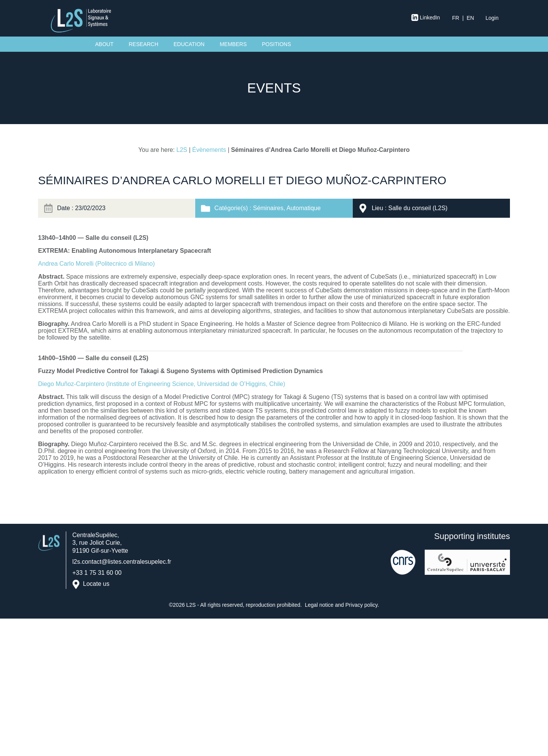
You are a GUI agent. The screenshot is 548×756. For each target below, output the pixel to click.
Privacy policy (362, 605)
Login (492, 18)
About (104, 44)
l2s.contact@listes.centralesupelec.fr (122, 562)
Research (143, 44)
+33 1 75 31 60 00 (97, 573)
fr (456, 18)
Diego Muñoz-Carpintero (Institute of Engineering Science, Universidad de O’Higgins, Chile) (162, 384)
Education (189, 44)
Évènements (209, 150)
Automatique (304, 208)
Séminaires (268, 208)
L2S (182, 150)
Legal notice (319, 605)
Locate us (96, 584)
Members (233, 44)
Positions (276, 44)
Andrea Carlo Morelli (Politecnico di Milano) (96, 264)
